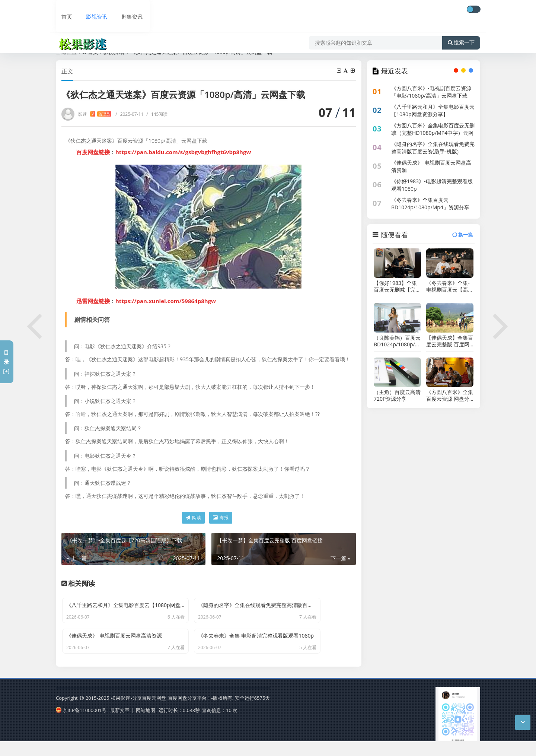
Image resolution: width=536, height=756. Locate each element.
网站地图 (146, 724)
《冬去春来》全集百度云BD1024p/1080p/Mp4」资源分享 (430, 204)
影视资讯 (91, 10)
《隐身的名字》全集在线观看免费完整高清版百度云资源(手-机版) (433, 148)
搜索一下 (461, 31)
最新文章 (120, 724)
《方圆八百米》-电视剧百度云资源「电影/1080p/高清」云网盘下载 (431, 92)
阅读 (193, 517)
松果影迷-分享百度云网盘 (138, 713)
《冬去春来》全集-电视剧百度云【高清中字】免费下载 (450, 286)
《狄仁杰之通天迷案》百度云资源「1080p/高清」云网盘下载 (201, 52)
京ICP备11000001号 (81, 724)
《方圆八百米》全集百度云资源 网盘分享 (450, 396)
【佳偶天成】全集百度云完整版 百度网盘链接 (450, 341)
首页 (62, 10)
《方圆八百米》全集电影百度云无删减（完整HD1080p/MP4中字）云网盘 (433, 133)
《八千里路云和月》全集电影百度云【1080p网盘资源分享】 (433, 110)
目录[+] (6, 362)
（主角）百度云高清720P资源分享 (397, 396)
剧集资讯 (126, 10)
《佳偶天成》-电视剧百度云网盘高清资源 (431, 166)
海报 (221, 517)
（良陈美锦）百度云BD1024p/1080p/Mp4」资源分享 (397, 341)
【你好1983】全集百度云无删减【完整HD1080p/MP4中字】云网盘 (397, 286)
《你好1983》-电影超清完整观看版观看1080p (432, 185)
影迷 (95, 114)
